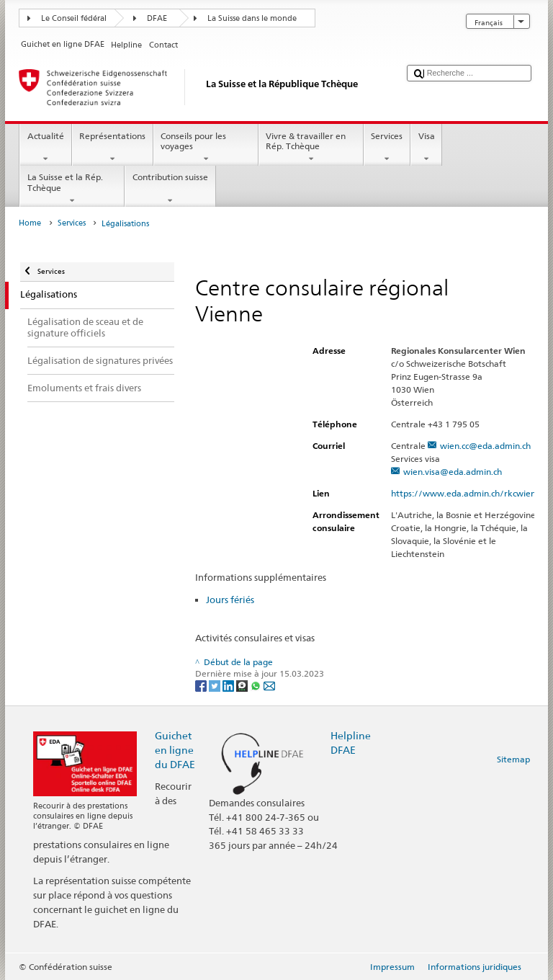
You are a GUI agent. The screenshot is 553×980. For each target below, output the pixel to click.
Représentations (113, 148)
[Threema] (243, 685)
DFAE (157, 18)
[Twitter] (216, 685)
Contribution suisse (170, 189)
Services (387, 148)
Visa (426, 148)
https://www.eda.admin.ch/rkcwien (469, 493)
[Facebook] (202, 685)
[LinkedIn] (229, 685)
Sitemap (513, 759)
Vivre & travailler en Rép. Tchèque (311, 148)
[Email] (269, 685)
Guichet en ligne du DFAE (175, 750)
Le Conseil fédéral (74, 18)
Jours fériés (230, 600)
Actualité (45, 148)
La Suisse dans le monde (252, 18)
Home (30, 223)
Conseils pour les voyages (206, 148)
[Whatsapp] (257, 685)
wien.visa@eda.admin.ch (453, 472)
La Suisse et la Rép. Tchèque (72, 189)
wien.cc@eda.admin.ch (485, 446)
